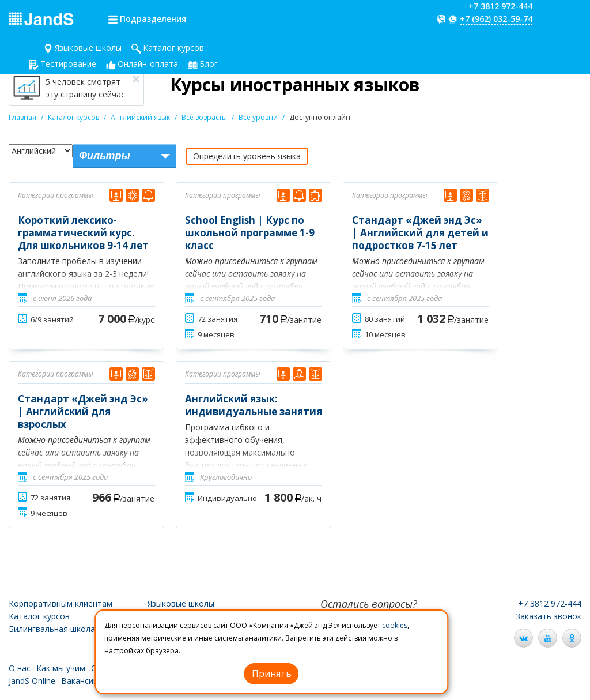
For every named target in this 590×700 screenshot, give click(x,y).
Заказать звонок (549, 616)
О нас (20, 668)
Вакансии (80, 681)
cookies (395, 625)
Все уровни (258, 117)
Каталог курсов (173, 48)
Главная (22, 117)
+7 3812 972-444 (500, 6)
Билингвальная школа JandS (63, 629)
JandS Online (32, 681)
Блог (209, 64)
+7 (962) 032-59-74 (496, 19)
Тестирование (68, 64)
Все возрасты (204, 117)
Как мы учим (61, 668)
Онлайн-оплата (148, 64)
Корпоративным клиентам (60, 603)
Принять (272, 673)
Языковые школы (88, 48)
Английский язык (140, 117)
